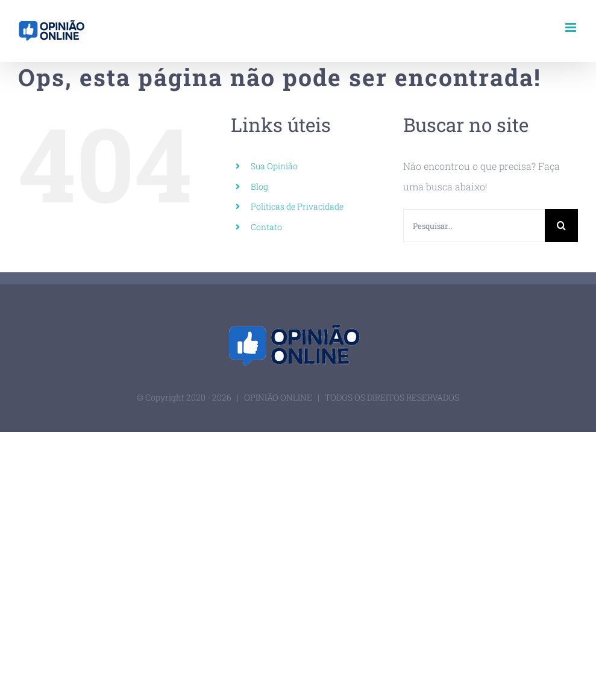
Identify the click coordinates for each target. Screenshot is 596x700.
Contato (266, 227)
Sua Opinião (274, 166)
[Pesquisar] (561, 226)
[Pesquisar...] (474, 226)
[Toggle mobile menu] (572, 27)
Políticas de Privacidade (297, 206)
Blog (259, 186)
